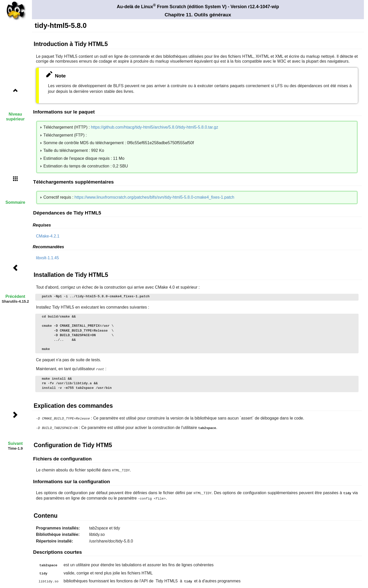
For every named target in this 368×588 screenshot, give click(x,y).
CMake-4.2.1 (48, 236)
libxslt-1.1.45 (48, 258)
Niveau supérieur (15, 117)
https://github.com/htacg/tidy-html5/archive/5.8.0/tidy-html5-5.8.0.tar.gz (155, 127)
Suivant (15, 443)
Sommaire (15, 202)
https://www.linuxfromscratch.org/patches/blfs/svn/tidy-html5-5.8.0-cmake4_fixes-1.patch (154, 197)
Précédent (15, 296)
